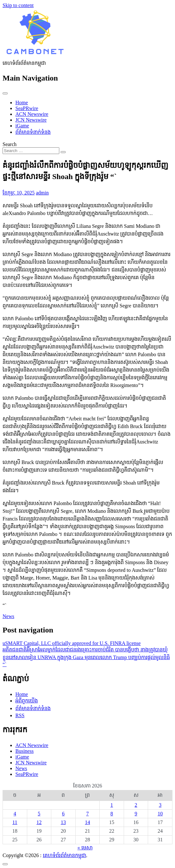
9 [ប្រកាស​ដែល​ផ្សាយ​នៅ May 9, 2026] (136, 814)
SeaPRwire (27, 108)
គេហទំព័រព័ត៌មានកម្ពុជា (65, 855)
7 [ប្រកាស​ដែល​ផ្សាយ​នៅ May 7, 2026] (88, 814)
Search (10, 144)
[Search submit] (63, 152)
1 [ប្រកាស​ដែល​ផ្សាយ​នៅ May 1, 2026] (112, 805)
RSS (20, 715)
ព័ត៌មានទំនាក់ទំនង (33, 132)
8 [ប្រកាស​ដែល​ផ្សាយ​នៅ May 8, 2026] (112, 814)
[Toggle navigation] (5, 93)
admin (42, 193)
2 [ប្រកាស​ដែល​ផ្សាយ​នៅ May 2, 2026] (136, 805)
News (8, 616)
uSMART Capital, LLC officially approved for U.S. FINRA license (72, 643)
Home (22, 103)
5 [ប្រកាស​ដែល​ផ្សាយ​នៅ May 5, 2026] (39, 814)
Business (25, 751)
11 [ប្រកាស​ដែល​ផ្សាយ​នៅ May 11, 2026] (15, 822)
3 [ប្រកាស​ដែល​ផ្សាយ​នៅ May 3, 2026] (160, 805)
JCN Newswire (31, 120)
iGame (22, 126)
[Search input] (31, 151)
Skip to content (18, 5)
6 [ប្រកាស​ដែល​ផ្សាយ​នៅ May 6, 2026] (63, 814)
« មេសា (85, 848)
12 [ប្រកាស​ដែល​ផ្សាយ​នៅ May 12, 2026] (39, 822)
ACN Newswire (32, 114)
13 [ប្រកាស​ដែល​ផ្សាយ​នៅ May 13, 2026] (63, 822)
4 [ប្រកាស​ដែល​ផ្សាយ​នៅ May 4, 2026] (15, 814)
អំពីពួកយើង (27, 701)
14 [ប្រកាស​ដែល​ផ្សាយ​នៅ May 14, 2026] (88, 822)
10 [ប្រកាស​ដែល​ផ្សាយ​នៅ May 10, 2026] (160, 814)
